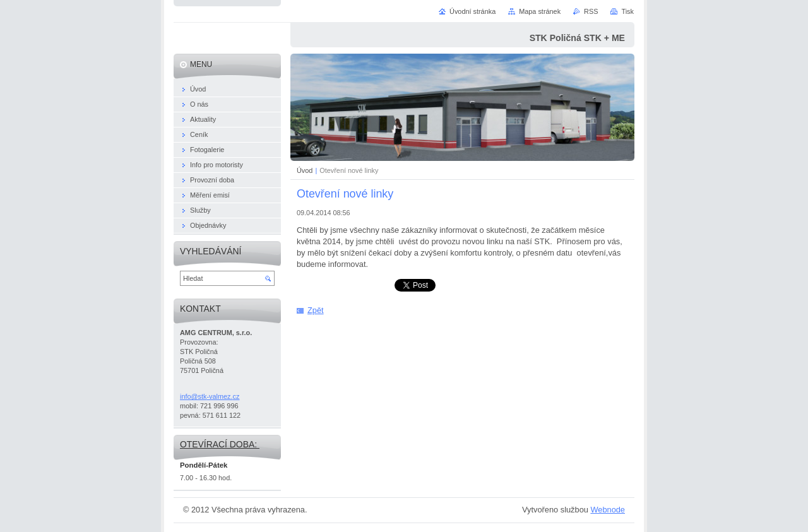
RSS (591, 11)
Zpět (316, 310)
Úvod (305, 170)
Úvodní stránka (472, 11)
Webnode (608, 510)
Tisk (627, 11)
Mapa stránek (540, 11)
